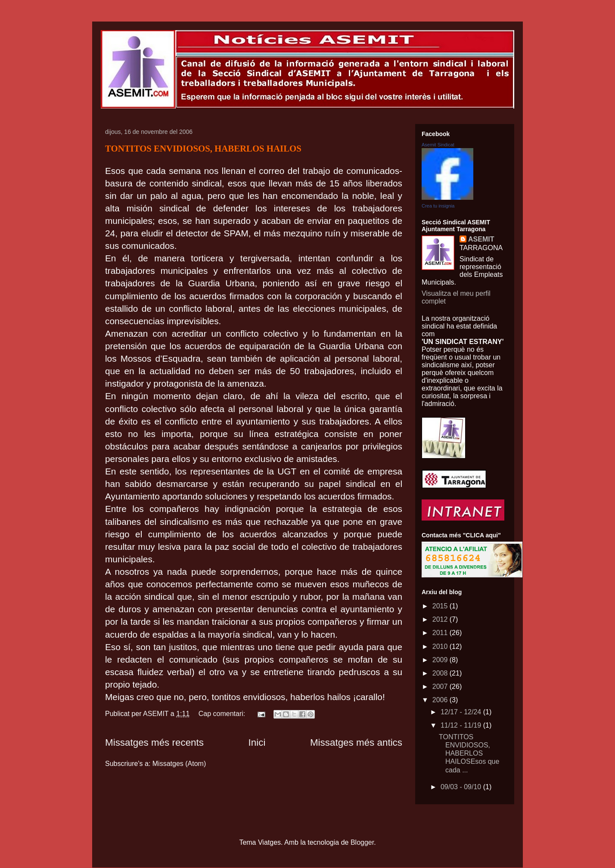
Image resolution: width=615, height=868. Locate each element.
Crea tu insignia (438, 206)
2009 (441, 660)
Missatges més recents (154, 742)
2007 (441, 687)
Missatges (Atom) (179, 764)
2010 (441, 646)
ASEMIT (481, 239)
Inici (257, 742)
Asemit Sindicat (438, 145)
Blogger (362, 842)
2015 (441, 606)
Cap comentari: (223, 714)
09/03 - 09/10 (462, 787)
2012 (441, 619)
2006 (441, 700)
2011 (441, 633)
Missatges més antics (356, 742)
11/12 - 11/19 (462, 725)
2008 (441, 673)
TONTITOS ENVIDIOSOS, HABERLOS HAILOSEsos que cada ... (469, 753)
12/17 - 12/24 (462, 712)
